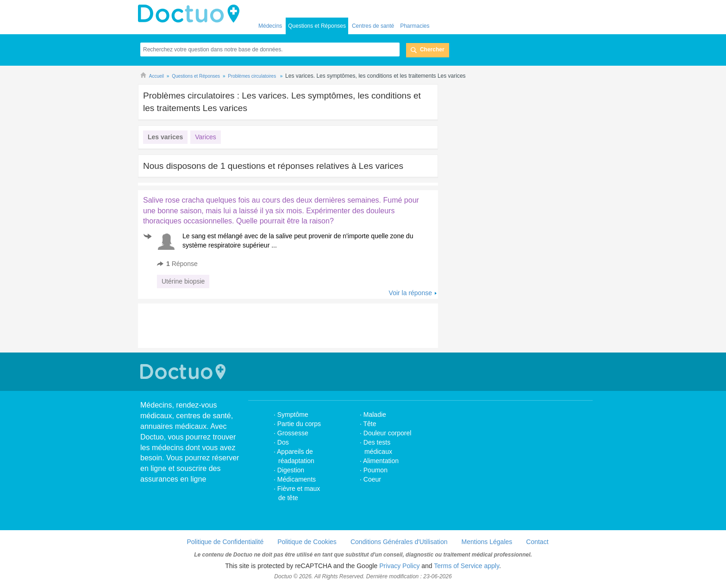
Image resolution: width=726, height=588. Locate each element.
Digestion (292, 470)
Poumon (376, 470)
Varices (206, 137)
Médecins (270, 26)
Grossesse (293, 433)
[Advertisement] (278, 326)
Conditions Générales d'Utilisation (399, 542)
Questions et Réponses (317, 26)
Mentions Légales (487, 542)
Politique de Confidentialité (225, 542)
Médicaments (297, 479)
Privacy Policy (399, 566)
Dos (283, 442)
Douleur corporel (388, 433)
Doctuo (191, 14)
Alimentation (381, 461)
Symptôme (293, 415)
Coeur (372, 479)
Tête (370, 424)
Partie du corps (300, 424)
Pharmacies (415, 26)
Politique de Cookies (307, 542)
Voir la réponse (410, 293)
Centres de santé (373, 26)
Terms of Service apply (466, 566)
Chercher (432, 50)
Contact (537, 542)
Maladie (375, 415)
